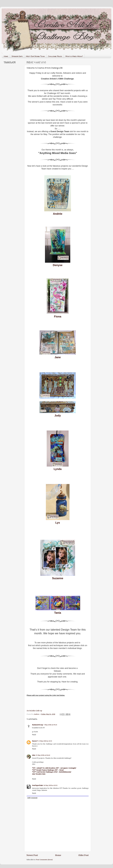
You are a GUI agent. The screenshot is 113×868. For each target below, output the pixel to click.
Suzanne (58, 578)
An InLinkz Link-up (34, 711)
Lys (58, 523)
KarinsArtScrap (38, 725)
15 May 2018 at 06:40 (43, 755)
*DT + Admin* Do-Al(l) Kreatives (54, 768)
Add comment (32, 798)
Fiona (58, 316)
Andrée (58, 214)
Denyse (58, 265)
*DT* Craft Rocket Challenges (52, 772)
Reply (34, 735)
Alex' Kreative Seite (39, 774)
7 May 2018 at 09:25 (50, 725)
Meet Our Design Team (35, 56)
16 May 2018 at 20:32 (50, 785)
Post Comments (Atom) (44, 860)
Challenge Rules (55, 56)
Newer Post (32, 855)
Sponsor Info (17, 56)
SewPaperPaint (37, 785)
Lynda (58, 469)
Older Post (84, 855)
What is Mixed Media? (74, 56)
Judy (58, 415)
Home (6, 56)
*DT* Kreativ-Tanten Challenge (48, 770)
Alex (34, 755)
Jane (58, 357)
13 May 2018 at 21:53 (45, 741)
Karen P (35, 741)
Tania (58, 613)
